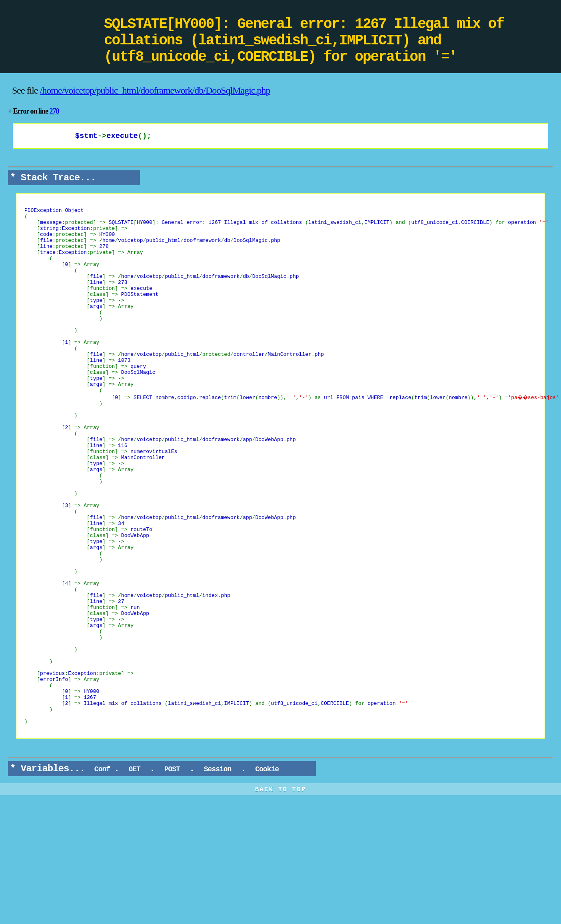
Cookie (267, 874)
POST (172, 874)
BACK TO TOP (281, 894)
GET (135, 874)
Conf (102, 874)
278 (54, 111)
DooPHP (52, 26)
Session (218, 874)
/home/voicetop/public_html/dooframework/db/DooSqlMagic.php (155, 90)
